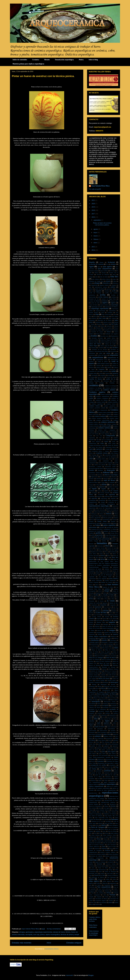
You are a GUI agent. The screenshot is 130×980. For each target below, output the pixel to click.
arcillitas (114, 297)
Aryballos (110, 313)
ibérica (103, 556)
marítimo (91, 632)
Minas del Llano (104, 663)
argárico (113, 303)
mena (99, 638)
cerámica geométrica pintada (97, 408)
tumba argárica (107, 881)
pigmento (107, 746)
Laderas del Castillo (94, 603)
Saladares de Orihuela (110, 814)
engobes (104, 489)
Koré (105, 593)
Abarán (101, 262)
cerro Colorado (112, 432)
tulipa (114, 879)
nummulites (104, 715)
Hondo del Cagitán (113, 550)
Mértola (116, 638)
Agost (91, 266)
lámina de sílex (114, 603)
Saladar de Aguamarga (95, 814)
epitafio (106, 491)
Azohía (107, 316)
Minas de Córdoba (111, 650)
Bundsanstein (115, 336)
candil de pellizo (103, 362)
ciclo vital (99, 436)
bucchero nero (105, 336)
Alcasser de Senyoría (103, 275)
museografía (96, 702)
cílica (100, 438)
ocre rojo (36, 935)
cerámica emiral (101, 402)
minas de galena (106, 652)
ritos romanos (93, 808)
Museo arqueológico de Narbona (98, 696)
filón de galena (107, 518)
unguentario (113, 883)
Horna (106, 552)
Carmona (107, 373)
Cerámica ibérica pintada (104, 412)
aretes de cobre (95, 303)
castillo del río (111, 379)
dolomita (99, 479)
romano (91, 810)
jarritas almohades (97, 580)
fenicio (68, 932)
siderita (104, 825)
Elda (111, 485)
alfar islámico (96, 279)
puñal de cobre (112, 775)
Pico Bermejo (106, 742)
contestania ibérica (111, 447)
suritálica (91, 839)
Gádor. (91, 525)
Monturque (92, 686)
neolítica (100, 713)
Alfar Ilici (114, 277)
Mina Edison (115, 646)
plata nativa (102, 754)
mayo (96, 232)
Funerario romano (106, 523)
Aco (107, 264)
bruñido (94, 336)
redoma (116, 779)
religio (106, 780)
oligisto (107, 721)
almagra (22, 932)
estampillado (102, 500)
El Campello (111, 482)
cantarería (107, 366)
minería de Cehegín (97, 671)
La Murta (98, 599)
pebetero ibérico (108, 736)
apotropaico (30, 932)
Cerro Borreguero (101, 432)
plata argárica (112, 752)
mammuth (69, 975)
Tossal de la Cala (100, 875)
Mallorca (113, 624)
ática (90, 316)
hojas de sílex (93, 550)
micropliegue (110, 644)
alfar (96, 277)
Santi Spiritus (105, 819)
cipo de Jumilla (106, 440)
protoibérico (113, 765)
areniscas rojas (114, 301)
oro (115, 725)
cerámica (94, 385)
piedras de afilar (96, 746)
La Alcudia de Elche (107, 595)
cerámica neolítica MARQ (99, 418)
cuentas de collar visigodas (105, 463)
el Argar (103, 482)
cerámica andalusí (109, 390)
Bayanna (99, 324)
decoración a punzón (95, 467)
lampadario (94, 605)
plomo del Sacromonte (101, 755)
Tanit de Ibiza (112, 847)
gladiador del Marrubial (110, 531)
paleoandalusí (111, 729)
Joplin (103, 585)
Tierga (111, 870)
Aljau (115, 281)
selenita (100, 823)
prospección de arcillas (99, 765)
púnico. (108, 769)
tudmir (108, 879)
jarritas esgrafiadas (110, 580)
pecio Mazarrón (99, 738)
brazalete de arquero (97, 332)
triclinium (100, 879)
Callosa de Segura (102, 355)
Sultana (114, 837)
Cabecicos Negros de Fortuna (108, 340)
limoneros (98, 611)
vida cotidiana (100, 893)
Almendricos (106, 283)
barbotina (98, 322)
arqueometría (112, 311)
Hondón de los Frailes (97, 552)
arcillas (103, 295)
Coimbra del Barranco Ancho (97, 445)
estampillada (92, 500)
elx (115, 485)
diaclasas (100, 475)
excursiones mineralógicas (107, 504)
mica (102, 644)
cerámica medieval (100, 416)
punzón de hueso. (96, 773)
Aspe (97, 314)
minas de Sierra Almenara (103, 661)
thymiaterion (92, 870)
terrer (93, 868)
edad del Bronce (110, 480)
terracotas (92, 866)
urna (90, 885)
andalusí (113, 287)
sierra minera (95, 829)
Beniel (102, 326)
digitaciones (94, 477)
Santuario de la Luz (97, 821)
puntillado (108, 771)
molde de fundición (94, 677)
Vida (92, 893)
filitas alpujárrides (96, 518)
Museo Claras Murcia (99, 698)
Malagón (106, 624)
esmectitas (107, 496)
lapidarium (98, 607)
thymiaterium (102, 870)
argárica (105, 303)
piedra (114, 742)
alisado (108, 281)
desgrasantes (111, 470)
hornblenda (113, 552)
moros (97, 688)
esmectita (100, 496)
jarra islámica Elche (105, 577)
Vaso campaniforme (104, 887)
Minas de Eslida (94, 652)
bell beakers (95, 326)
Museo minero (114, 700)
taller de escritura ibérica (109, 843)
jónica (97, 585)
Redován (93, 780)
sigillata (91, 831)
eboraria (91, 480)
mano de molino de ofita (109, 626)
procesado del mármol (112, 759)
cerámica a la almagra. (96, 388)
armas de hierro (93, 305)
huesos (108, 554)
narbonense (113, 704)
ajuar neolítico (104, 271)
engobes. (113, 489)
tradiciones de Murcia (98, 877)
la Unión (111, 601)
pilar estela (113, 748)
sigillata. (98, 831)
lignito (91, 611)
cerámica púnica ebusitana (96, 424)
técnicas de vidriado (97, 856)
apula (117, 289)
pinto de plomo (94, 750)
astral (115, 314)
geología (102, 527)
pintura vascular (106, 750)
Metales (47, 60)
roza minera (115, 810)
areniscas (105, 301)
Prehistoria (101, 759)
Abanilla (92, 262)
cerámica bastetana (105, 394)
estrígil (103, 502)
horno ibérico (93, 554)
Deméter (92, 470)
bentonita (109, 326)
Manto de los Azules (94, 628)
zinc (92, 904)
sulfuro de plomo (104, 837)
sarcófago (108, 821)
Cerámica (36, 60)
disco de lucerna (105, 477)
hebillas (104, 541)
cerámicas (92, 432)
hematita (91, 544)
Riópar (106, 806)
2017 (93, 214)
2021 (93, 200)
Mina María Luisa (107, 648)
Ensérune (92, 491)
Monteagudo (114, 682)
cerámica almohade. (94, 390)
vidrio (105, 895)
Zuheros (97, 904)
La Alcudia (95, 595)
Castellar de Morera (95, 379)
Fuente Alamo (102, 521)
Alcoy (114, 275)
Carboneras (106, 371)
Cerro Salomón (105, 434)
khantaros (99, 593)
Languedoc (113, 605)
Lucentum (105, 615)
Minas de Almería (97, 650)
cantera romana (100, 367)
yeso (117, 900)
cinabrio (108, 438)
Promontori (100, 761)
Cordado (107, 449)
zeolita (116, 902)
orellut (114, 723)
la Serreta (101, 601)
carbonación (112, 369)
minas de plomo (106, 659)
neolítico (108, 713)
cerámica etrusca (111, 404)
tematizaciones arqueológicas (108, 860)
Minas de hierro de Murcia (102, 654)
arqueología (115, 305)
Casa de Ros (101, 377)
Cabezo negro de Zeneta (107, 346)
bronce (109, 332)
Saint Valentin (112, 812)
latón (99, 609)
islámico (98, 573)
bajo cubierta (112, 318)
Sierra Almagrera (114, 825)
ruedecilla (94, 812)
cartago (110, 375)
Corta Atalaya (114, 453)
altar (90, 287)
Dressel (106, 479)
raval (98, 779)
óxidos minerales (112, 727)
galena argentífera (109, 525)
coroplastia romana (102, 453)
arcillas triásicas (103, 297)
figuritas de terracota (107, 516)
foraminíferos (106, 520)
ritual (100, 808)
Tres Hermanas (111, 877)
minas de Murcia (111, 658)
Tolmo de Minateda (110, 872)
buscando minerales (97, 338)
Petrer (98, 742)
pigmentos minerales (102, 748)
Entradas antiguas (74, 943)
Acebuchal (111, 262)
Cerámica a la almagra (110, 386)
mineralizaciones (94, 669)
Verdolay (107, 891)
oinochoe (92, 721)
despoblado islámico (95, 473)
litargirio (114, 611)
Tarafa (91, 848)
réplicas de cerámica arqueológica (100, 788)
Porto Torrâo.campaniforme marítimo (100, 757)
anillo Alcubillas (100, 289)
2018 (93, 210)
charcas (114, 434)
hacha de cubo (98, 537)
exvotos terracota (100, 510)
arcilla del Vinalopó (95, 293)
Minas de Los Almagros (96, 658)
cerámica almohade (111, 388)
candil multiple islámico (103, 364)
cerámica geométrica (110, 406)
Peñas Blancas (102, 740)
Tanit (104, 847)
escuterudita (101, 495)
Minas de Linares (112, 656)
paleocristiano (104, 731)
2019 (93, 207)
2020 (93, 204)
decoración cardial (110, 467)
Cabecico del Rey (94, 340)
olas (100, 721)
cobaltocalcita (93, 443)
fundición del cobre (94, 523)
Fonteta (98, 520)
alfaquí (91, 277)
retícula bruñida (93, 804)
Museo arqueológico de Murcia (106, 694)
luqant (98, 618)
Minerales (106, 665)
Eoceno (100, 491)
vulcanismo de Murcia (101, 899)
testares (114, 868)
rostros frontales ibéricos (102, 810)
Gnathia (91, 533)
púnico (42, 935)
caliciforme (92, 353)
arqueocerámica (104, 305)
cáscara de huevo (59, 932)
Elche (104, 485)
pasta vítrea (107, 734)
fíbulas (116, 514)
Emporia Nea (93, 487)
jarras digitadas (102, 579)
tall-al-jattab (113, 839)
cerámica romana (111, 424)
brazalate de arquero (96, 330)
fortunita (91, 521)
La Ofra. (112, 599)
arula (103, 313)
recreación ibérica (107, 779)
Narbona (106, 704)
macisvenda (99, 620)
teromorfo (111, 862)
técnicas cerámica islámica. (108, 852)
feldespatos (94, 514)
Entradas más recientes (22, 943)
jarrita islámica (114, 579)
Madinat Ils (108, 620)
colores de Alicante (113, 445)
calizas (108, 353)
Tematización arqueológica (64, 60)
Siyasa (107, 833)
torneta (102, 873)
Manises (97, 626)
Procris (93, 761)
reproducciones (93, 793)
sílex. (90, 833)
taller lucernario (111, 845)
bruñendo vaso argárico (112, 334)
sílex (104, 831)
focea (92, 520)
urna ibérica (98, 885)
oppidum (106, 723)
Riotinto (113, 806)
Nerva (97, 715)
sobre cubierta (114, 833)
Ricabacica (113, 804)
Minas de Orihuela (94, 659)
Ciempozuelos (110, 436)
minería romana (93, 675)
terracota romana (111, 864)
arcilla (114, 291)
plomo (91, 755)
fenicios (109, 514)
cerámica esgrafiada (97, 404)
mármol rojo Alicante (110, 632)
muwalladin (92, 704)
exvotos (91, 510)
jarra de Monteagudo (107, 575)
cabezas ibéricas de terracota (109, 342)
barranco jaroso (107, 322)
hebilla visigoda (94, 541)
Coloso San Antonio (97, 447)
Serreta (97, 825)
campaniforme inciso (102, 360)
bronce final (99, 334)
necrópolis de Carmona (110, 707)
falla (110, 512)
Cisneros (116, 440)
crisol (91, 459)
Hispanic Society (100, 548)
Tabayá (98, 839)
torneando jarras (93, 873)
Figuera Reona (95, 516)
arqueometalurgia (101, 311)
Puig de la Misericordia (95, 767)
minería (104, 669)
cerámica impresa (106, 414)
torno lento (110, 873)
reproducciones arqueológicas (104, 794)
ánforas (91, 289)
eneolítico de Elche (113, 487)
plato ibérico (112, 754)
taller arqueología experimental (103, 841)
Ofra (115, 719)
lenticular (113, 609)
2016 (93, 217)
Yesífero (111, 900)
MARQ (100, 634)
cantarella (99, 366)
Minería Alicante (114, 669)
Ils (97, 559)
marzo (96, 236)
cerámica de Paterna (101, 400)
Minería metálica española (109, 673)
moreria (91, 688)
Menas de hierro (107, 638)
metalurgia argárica (94, 642)
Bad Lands (102, 318)
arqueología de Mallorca (112, 307)
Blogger (91, 975)
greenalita (100, 535)
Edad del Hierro (93, 482)
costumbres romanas (110, 455)
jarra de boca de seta (108, 573)
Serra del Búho (109, 823)
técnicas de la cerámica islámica (97, 854)
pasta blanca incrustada (95, 734)
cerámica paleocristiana (103, 420)
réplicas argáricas (94, 784)
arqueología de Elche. (97, 307)
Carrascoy (115, 373)
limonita (106, 611)
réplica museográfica (53, 935)
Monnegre (106, 682)
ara (92, 291)
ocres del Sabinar (112, 717)
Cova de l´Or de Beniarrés (108, 457)
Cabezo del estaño (110, 344)
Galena (98, 525)
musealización (106, 690)
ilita (108, 557)
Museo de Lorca (104, 700)
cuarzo (110, 459)
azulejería (94, 318)
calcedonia (101, 348)
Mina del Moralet (104, 646)
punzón (116, 771)
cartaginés (103, 375)
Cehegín (101, 383)
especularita (104, 498)
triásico (91, 879)
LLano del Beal (101, 613)
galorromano (93, 527)
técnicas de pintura (67, 935)
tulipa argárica (94, 881)
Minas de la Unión (100, 656)
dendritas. (101, 470)
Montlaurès (104, 684)
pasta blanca (113, 732)
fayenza (116, 512)
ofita (90, 719)
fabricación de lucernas (100, 512)
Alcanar (104, 273)
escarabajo (94, 493)
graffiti (93, 535)
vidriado (109, 893)
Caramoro (102, 369)
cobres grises (112, 443)
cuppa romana (112, 465)
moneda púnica (112, 680)
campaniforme (97, 357)
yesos (110, 902)
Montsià (113, 684)
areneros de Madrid (94, 301)
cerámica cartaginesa (102, 398)
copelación (99, 449)
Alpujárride (94, 285)
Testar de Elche (103, 868)
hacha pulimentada (103, 539)
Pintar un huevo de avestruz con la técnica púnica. (43, 76)
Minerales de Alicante (109, 667)
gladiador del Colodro (95, 531)
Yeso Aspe (94, 902)
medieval (113, 636)
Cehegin (91, 383)
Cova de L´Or (93, 457)
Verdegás (100, 891)
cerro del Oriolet (94, 434)
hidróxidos (100, 546)
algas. (115, 279)
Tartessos (104, 848)
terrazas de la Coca (113, 866)
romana (114, 808)
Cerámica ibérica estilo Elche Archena (95, 919)
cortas (101, 455)
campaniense (114, 355)
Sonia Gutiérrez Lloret (109, 835)
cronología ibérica (101, 459)
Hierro (108, 546)
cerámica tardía (106, 426)
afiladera (113, 264)
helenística (113, 541)
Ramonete (108, 777)
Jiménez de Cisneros (107, 582)
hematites (102, 543)
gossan (106, 533)
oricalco (99, 725)
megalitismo (92, 638)
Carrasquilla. (94, 375)
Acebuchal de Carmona (96, 264)
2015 (93, 247)
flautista (116, 518)
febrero (96, 239)
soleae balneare (96, 835)
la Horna (112, 597)
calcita (108, 348)
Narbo (99, 704)
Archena (107, 291)
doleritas (114, 477)
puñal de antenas (100, 775)
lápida (91, 607)
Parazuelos (92, 732)
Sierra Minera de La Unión (109, 829)
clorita (106, 441)
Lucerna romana (96, 617)
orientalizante (107, 725)
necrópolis (29, 935)
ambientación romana (101, 287)
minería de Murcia (94, 673)
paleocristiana (93, 731)
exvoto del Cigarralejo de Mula (107, 508)
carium (101, 373)
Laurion (105, 609)
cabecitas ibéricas (94, 342)
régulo (100, 780)
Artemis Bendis (93, 313)
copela (91, 449)
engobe (94, 489)
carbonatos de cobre (94, 371)
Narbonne (92, 705)
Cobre (102, 443)
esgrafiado (92, 496)
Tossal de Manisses (113, 875)
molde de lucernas (107, 677)
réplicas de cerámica (112, 786)
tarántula (97, 848)
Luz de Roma (112, 618)
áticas (95, 316)
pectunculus (109, 738)
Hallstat (114, 539)
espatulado (115, 496)
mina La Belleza (95, 648)
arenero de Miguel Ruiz (109, 299)
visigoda (91, 897)
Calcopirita (113, 351)
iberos (109, 556)
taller (90, 841)
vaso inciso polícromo (105, 889)
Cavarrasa (106, 381)
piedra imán (92, 744)
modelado (103, 675)
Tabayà (105, 839)
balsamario (92, 320)
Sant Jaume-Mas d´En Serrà (103, 818)
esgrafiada (112, 495)
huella (101, 554)
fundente (113, 521)
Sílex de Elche (112, 831)
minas (116, 648)
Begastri (106, 324)
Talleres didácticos (94, 847)
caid (117, 346)
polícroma (113, 755)
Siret (95, 833)
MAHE (91, 624)
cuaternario (106, 461)
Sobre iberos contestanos (93, 926)
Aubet (101, 316)
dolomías (91, 479)
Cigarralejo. (92, 438)
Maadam (91, 620)
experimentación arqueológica (99, 506)
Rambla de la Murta (95, 777)
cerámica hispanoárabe (101, 410)
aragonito (99, 291)
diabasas (106, 472)
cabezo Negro (93, 346)
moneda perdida (100, 680)
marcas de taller (102, 630)
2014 (93, 250)
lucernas (107, 617)
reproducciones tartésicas (108, 802)
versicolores (115, 891)
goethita (98, 533)
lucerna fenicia (114, 615)
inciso (109, 559)
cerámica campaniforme (103, 396)
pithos (98, 752)
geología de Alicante (112, 527)
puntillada (99, 771)
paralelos (113, 731)
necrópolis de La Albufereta (97, 709)
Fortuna (114, 520)
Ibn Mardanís (100, 557)
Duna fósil (113, 479)
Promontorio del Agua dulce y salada (108, 763)
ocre (90, 717)
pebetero (98, 736)
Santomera (115, 819)
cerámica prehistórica (108, 422)
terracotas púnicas (101, 866)
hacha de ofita (109, 537)
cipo (98, 440)
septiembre (97, 220)
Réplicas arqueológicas (108, 784)
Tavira (111, 848)
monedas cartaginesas (95, 682)
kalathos (107, 589)
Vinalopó (112, 895)
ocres (103, 717)
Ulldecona (105, 883)
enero (96, 243)
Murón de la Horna (113, 688)
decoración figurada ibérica (96, 468)
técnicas (108, 850)
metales (105, 640)
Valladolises (107, 885)
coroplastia (115, 449)
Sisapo (101, 833)
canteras (109, 367)
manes (91, 626)
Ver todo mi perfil (95, 189)
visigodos (99, 897)
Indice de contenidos (20, 60)
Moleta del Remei (104, 679)
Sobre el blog (93, 60)
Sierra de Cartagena (98, 827)
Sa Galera (102, 812)
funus (115, 523)
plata (103, 752)
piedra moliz (102, 744)
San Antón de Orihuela (96, 816)
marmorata (92, 634)
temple (77, 935)
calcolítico (115, 348)
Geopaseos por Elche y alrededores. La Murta (104, 529)
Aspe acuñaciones (106, 314)
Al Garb (112, 271)
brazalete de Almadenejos (111, 330)
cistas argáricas (96, 441)
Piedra (81, 60)
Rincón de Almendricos (95, 806)
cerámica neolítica (113, 416)
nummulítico (113, 715)
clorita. (114, 441)
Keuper (107, 591)
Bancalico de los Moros (105, 320)
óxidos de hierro (100, 727)
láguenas (105, 603)
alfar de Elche (104, 277)
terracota (99, 864)
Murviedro (95, 690)
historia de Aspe (112, 548)
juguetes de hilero (108, 587)
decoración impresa (111, 468)
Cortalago (94, 455)
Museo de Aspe (93, 700)
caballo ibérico (111, 338)
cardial (113, 371)
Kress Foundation (113, 593)
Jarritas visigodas (94, 582)
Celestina (112, 383)
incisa (103, 559)
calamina (93, 348)
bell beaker (115, 324)
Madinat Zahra (101, 622)
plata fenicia (92, 754)
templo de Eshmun (100, 862)
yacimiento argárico (101, 900)
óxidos (91, 727)
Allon (90, 283)
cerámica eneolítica (113, 402)
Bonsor (116, 328)
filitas (117, 516)
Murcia (103, 688)
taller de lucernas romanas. (97, 845)
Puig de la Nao (109, 767)
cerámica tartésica (104, 428)
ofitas (96, 719)
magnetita (112, 622)
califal (101, 353)
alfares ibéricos (106, 279)
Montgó (94, 684)
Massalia (107, 634)
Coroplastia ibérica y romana (100, 451)
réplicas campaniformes (96, 786)
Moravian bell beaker (110, 686)
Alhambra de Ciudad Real (96, 281)
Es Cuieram (115, 491)
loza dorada (97, 615)
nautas (98, 705)
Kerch (100, 591)
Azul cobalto (115, 316)
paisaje (91, 729)
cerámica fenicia (94, 406)
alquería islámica (104, 285)
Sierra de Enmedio (113, 827)
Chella (91, 436)
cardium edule (93, 373)
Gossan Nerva (114, 533)
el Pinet (97, 485)
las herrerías (108, 607)
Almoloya (115, 283)
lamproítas (103, 605)
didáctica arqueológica (111, 475)
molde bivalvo (112, 675)
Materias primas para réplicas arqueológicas (28, 64)
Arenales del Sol (94, 299)
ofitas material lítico (106, 719)
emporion (102, 487)
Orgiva (91, 725)
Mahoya (98, 624)
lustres (104, 618)
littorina (91, 613)
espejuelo (113, 498)
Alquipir (114, 285)
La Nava (105, 599)
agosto (96, 229)
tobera (100, 872)
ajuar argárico (108, 267)
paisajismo (100, 729)
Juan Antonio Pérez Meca (100, 186)
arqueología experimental (43, 932)
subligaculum (93, 837)
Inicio (49, 943)
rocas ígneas (107, 808)
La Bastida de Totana (102, 597)
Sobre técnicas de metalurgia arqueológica (94, 933)
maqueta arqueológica (108, 628)
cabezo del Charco (95, 344)
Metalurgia (113, 640)
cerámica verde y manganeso (107, 430)
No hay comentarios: (54, 929)
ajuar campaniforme (105, 269)
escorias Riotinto (105, 493)
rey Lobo (104, 804)
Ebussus (99, 480)
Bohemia (98, 328)
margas (112, 630)
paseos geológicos (102, 732)
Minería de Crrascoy (110, 671)
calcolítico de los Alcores (99, 349)
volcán (107, 897)
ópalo (99, 723)
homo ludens (102, 550)
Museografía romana (110, 702)
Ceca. (114, 381)
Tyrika (98, 883)
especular (94, 498)
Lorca (111, 613)
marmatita (99, 632)
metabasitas (95, 640)
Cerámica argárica (97, 392)
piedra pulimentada (113, 744)
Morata (100, 686)
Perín (110, 740)
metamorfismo (95, 644)
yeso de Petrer (103, 902)
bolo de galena (108, 328)
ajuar (99, 267)
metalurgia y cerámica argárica (110, 642)
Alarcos (96, 273)
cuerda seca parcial (100, 465)
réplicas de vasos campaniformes (106, 790)
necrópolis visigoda (104, 711)
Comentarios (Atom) (51, 949)
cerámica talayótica (94, 426)
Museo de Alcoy (112, 698)
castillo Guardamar (94, 381)
